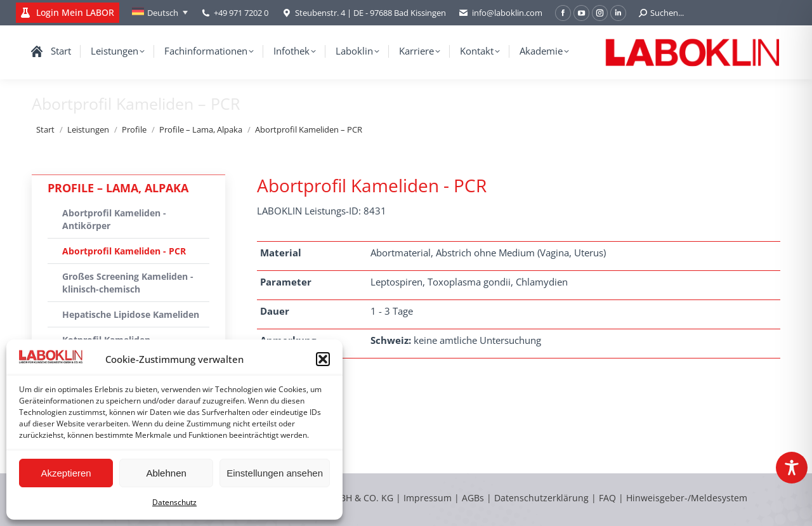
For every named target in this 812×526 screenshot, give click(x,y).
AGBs (474, 498)
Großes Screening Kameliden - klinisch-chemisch (128, 283)
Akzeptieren (66, 473)
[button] (323, 359)
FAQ (607, 498)
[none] (160, 13)
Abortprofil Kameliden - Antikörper (114, 219)
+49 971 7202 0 (241, 13)
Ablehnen (166, 473)
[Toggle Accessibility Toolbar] (792, 468)
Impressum (428, 498)
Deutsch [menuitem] (163, 13)
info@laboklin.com (501, 13)
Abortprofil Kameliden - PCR (124, 251)
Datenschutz (174, 502)
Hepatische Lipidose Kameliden (131, 314)
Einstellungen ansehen (275, 473)
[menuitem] (160, 13)
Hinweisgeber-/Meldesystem (687, 498)
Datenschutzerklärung (541, 498)
